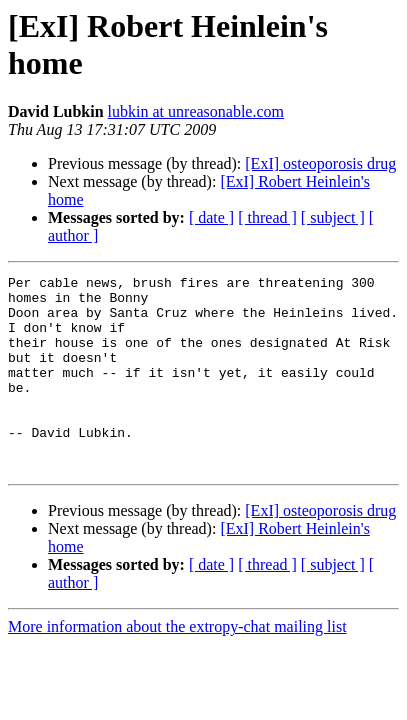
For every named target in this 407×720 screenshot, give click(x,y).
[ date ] (211, 217)
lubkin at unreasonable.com (196, 111)
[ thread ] (267, 217)
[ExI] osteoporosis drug (320, 163)
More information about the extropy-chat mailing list (177, 665)
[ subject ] (333, 217)
